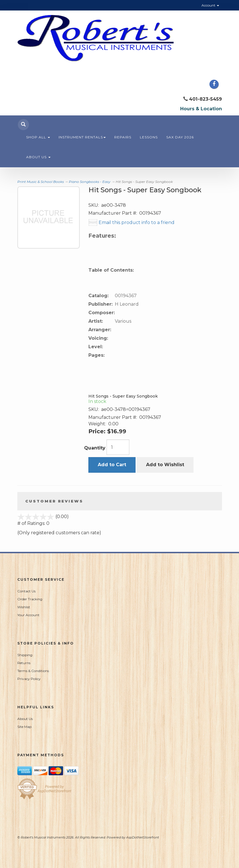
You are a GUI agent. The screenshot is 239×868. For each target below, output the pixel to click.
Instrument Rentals (82, 137)
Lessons (149, 137)
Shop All (38, 137)
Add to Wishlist (165, 465)
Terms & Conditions (33, 671)
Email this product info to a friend (137, 222)
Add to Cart (112, 465)
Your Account (28, 615)
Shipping (25, 655)
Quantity (95, 448)
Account (210, 5)
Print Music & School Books (41, 182)
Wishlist (24, 607)
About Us (38, 157)
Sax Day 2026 (180, 137)
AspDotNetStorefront (143, 837)
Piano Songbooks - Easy (90, 182)
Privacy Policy (29, 679)
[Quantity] (118, 447)
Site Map (24, 727)
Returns (24, 663)
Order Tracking (30, 599)
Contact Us (26, 591)
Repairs (123, 137)
